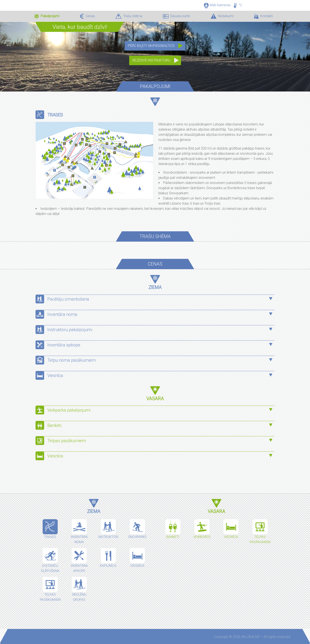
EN (270, 2)
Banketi (54, 425)
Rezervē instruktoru (151, 60)
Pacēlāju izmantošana (68, 299)
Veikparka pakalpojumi (69, 410)
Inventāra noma (62, 314)
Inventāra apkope (64, 345)
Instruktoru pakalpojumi (70, 330)
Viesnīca (55, 375)
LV (264, 2)
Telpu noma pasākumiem (72, 360)
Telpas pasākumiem (67, 441)
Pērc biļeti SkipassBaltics (151, 46)
